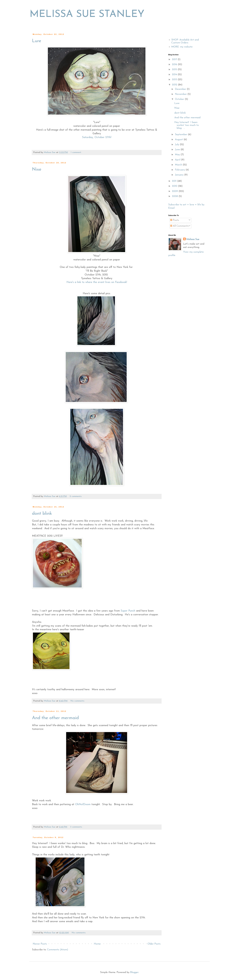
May (178, 155)
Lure (37, 41)
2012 (175, 85)
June (178, 150)
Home (97, 944)
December (181, 89)
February (180, 170)
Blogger (134, 972)
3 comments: (77, 827)
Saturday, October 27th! (97, 137)
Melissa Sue (193, 239)
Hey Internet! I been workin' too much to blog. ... (187, 125)
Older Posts (154, 944)
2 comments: (76, 496)
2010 (175, 186)
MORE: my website (182, 47)
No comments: (78, 701)
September (181, 135)
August (179, 140)
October (180, 99)
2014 (175, 75)
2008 (175, 196)
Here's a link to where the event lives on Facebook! (97, 282)
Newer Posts (40, 944)
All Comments (179, 226)
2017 (175, 60)
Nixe (37, 169)
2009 (175, 191)
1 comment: (77, 152)
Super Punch (128, 611)
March (179, 165)
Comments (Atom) (58, 950)
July (177, 145)
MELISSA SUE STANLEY (87, 14)
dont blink (42, 514)
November (181, 94)
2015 (175, 70)
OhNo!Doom (83, 804)
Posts (175, 220)
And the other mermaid (55, 718)
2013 (175, 80)
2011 (175, 181)
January (180, 175)
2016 (175, 65)
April (178, 160)
